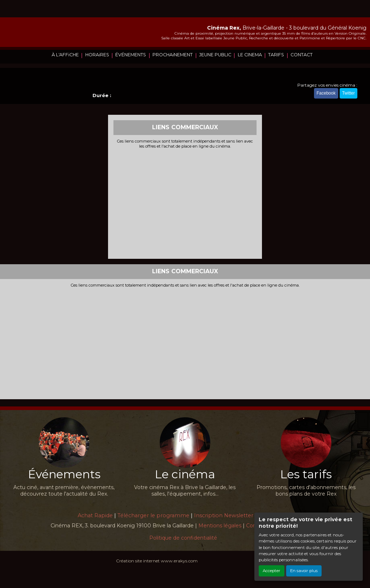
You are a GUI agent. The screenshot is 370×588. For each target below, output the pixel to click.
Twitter (349, 93)
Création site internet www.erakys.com (157, 561)
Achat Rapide (95, 515)
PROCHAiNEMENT (173, 55)
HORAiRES (97, 55)
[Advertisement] (185, 203)
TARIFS (276, 55)
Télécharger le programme (153, 515)
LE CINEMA (250, 55)
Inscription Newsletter (224, 515)
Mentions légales (220, 526)
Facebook (326, 93)
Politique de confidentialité (183, 538)
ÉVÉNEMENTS (131, 55)
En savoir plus (304, 571)
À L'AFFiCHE (65, 55)
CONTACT (302, 55)
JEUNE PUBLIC (215, 55)
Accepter (272, 571)
